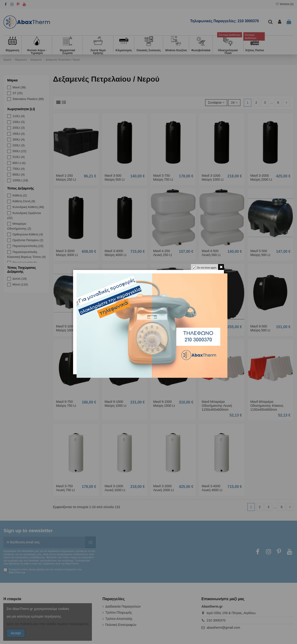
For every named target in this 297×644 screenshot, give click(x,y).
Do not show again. (207, 268)
